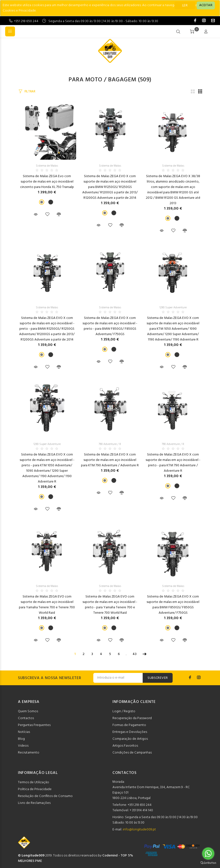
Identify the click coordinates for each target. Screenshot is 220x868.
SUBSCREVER (158, 678)
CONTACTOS (124, 773)
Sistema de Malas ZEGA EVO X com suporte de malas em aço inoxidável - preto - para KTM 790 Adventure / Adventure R (173, 463)
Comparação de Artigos (130, 739)
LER (185, 6)
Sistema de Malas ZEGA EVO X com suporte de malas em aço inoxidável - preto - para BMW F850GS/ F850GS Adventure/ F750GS (110, 326)
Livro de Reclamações (34, 803)
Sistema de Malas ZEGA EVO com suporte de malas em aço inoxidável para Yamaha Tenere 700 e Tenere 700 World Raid (47, 605)
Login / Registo (124, 711)
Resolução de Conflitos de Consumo (45, 796)
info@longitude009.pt (139, 830)
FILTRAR (30, 92)
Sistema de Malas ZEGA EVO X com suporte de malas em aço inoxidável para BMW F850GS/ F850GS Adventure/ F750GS (173, 605)
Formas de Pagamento (129, 725)
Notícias (24, 732)
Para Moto (85, 80)
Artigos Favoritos (125, 746)
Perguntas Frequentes (34, 725)
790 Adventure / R (110, 444)
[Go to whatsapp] (208, 854)
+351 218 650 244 (26, 21)
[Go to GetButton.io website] (208, 863)
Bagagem (122, 80)
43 (135, 654)
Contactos (26, 718)
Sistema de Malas (47, 166)
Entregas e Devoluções (130, 732)
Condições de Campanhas (132, 753)
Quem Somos (28, 711)
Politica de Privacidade (35, 789)
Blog (21, 739)
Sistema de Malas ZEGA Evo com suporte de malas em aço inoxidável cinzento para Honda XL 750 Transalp (47, 182)
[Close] (206, 5)
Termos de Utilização (34, 782)
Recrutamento (29, 753)
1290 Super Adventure (173, 308)
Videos (23, 746)
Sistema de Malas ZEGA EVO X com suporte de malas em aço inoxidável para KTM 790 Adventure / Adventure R (110, 460)
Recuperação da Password (132, 718)
